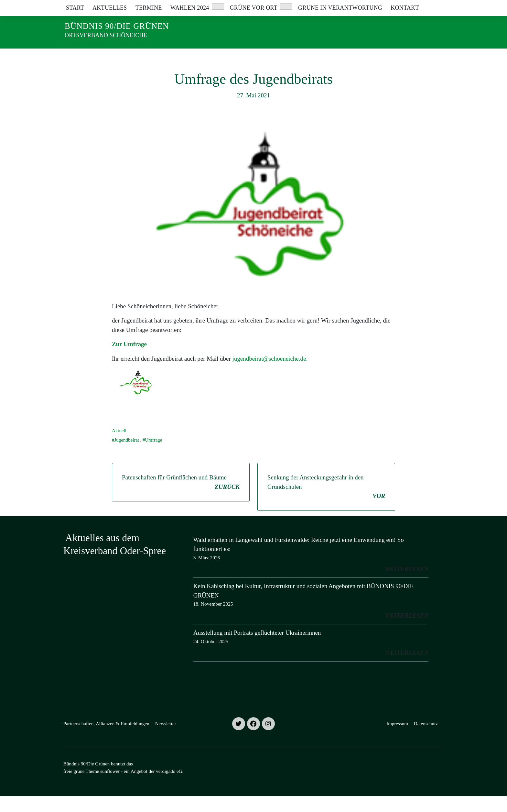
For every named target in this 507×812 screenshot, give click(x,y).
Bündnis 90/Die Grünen (117, 26)
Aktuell (119, 446)
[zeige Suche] (432, 6)
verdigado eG (169, 787)
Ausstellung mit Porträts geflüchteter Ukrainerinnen (257, 648)
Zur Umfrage (130, 360)
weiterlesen (407, 585)
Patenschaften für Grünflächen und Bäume (181, 499)
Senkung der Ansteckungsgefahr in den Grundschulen (326, 503)
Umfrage (153, 456)
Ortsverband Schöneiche (106, 35)
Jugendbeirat (127, 456)
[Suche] (423, 6)
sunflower (110, 787)
